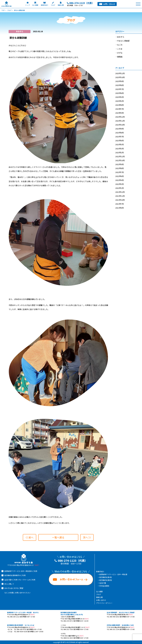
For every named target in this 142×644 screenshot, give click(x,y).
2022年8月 (120, 168)
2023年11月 (120, 121)
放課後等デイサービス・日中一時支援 (113, 574)
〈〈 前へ (29, 537)
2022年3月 (120, 184)
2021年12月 (120, 192)
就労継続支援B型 (106, 580)
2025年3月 (120, 97)
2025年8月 (120, 85)
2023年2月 (120, 152)
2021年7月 (120, 204)
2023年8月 (120, 133)
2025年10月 (120, 77)
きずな (120, 53)
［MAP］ (37, 565)
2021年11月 (120, 196)
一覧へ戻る (58, 537)
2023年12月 (120, 117)
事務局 (120, 57)
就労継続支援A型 (106, 577)
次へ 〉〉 (88, 537)
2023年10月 (120, 125)
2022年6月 (120, 176)
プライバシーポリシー (104, 603)
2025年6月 (120, 93)
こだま (120, 49)
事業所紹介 (100, 571)
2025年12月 (120, 73)
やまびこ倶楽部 (123, 41)
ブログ (99, 594)
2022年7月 (120, 172)
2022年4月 (120, 180)
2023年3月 (120, 149)
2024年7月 (120, 109)
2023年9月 (120, 129)
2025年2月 (120, 101)
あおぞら (121, 37)
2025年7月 (120, 89)
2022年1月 (120, 188)
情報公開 (99, 597)
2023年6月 (120, 141)
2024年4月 (120, 113)
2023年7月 (120, 137)
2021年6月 (120, 208)
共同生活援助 (104, 586)
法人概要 (99, 591)
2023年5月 (120, 144)
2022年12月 (120, 156)
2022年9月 (120, 164)
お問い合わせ (101, 600)
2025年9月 (120, 81)
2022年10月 (120, 160)
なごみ (120, 45)
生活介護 (103, 583)
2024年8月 (120, 105)
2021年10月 (120, 200)
